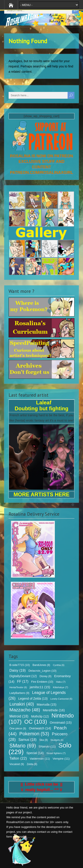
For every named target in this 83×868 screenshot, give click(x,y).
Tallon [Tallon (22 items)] (18, 758)
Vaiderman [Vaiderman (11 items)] (40, 759)
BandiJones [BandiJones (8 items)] (41, 665)
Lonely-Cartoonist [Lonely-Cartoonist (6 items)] (61, 699)
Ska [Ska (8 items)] (44, 740)
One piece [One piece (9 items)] (18, 729)
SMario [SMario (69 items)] (23, 746)
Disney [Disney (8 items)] (45, 676)
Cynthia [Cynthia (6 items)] (59, 665)
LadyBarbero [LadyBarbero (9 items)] (19, 693)
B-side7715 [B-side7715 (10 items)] (20, 665)
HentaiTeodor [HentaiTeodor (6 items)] (18, 687)
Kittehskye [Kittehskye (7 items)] (60, 687)
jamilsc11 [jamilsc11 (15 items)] (40, 687)
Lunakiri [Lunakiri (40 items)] (22, 704)
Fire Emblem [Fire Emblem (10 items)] (42, 682)
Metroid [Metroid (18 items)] (19, 716)
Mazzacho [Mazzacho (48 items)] (25, 710)
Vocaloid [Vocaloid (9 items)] (17, 764)
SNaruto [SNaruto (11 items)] (47, 746)
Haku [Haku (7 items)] (61, 682)
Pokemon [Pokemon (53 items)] (34, 734)
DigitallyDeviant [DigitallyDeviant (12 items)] (23, 676)
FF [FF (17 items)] (23, 681)
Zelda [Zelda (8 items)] (32, 764)
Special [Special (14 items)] (35, 753)
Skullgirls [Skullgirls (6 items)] (57, 740)
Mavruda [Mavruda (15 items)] (47, 704)
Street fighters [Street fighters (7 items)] (56, 753)
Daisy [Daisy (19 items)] (18, 670)
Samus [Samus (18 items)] (28, 740)
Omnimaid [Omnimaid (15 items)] (61, 722)
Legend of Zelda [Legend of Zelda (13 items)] (33, 699)
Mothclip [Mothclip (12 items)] (40, 716)
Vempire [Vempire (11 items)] (61, 759)
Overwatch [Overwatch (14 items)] (40, 728)
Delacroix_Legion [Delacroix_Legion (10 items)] (42, 671)
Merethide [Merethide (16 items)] (54, 710)
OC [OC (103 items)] (36, 722)
